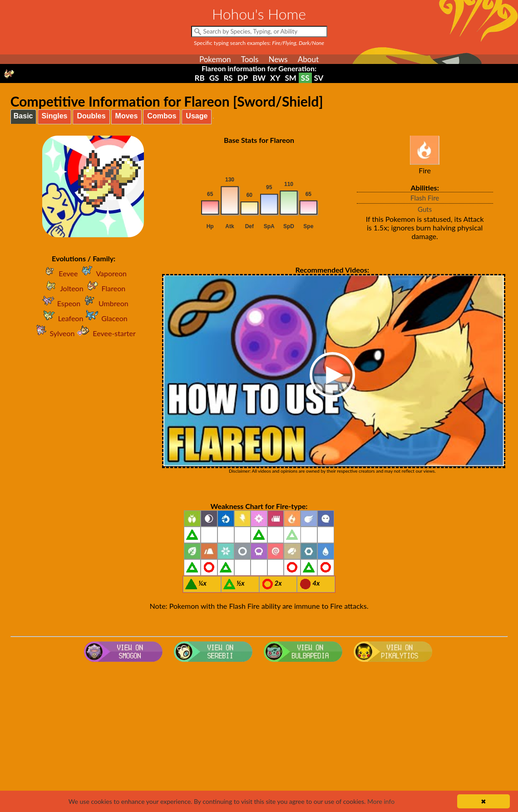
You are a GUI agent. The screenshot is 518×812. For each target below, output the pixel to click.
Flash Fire (425, 198)
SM (290, 78)
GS (214, 78)
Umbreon (104, 303)
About (308, 59)
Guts (425, 209)
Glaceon (105, 318)
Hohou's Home (259, 14)
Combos (162, 116)
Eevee (59, 273)
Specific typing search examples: (259, 43)
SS (305, 78)
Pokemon (215, 59)
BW (259, 78)
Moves (127, 116)
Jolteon (62, 288)
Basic (23, 116)
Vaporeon (102, 273)
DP (243, 78)
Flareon (105, 288)
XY (275, 78)
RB (200, 78)
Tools (250, 59)
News (278, 59)
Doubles (91, 116)
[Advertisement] (259, 738)
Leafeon (62, 318)
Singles (55, 116)
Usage (197, 116)
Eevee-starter (105, 333)
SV (319, 78)
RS (228, 78)
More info (381, 801)
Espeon (60, 303)
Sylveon (53, 333)
